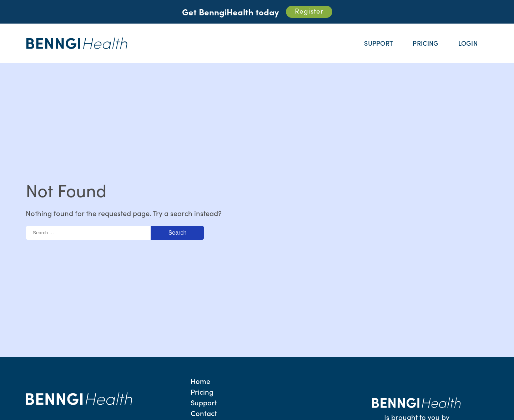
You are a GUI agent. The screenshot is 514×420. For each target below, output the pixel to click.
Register (309, 11)
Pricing (425, 43)
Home (200, 381)
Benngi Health (77, 43)
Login (468, 43)
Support (379, 43)
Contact (204, 413)
